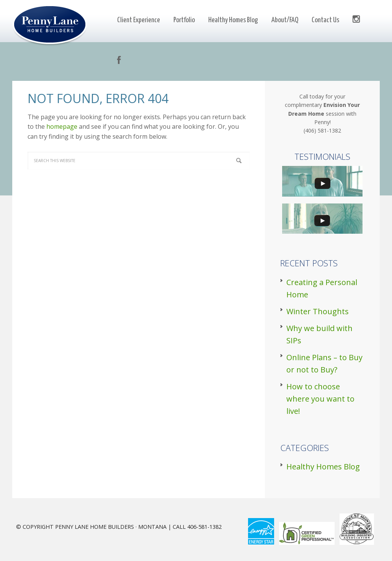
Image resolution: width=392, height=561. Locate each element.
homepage (62, 126)
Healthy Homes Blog (323, 467)
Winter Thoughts (318, 311)
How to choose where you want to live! (320, 399)
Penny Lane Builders (51, 25)
